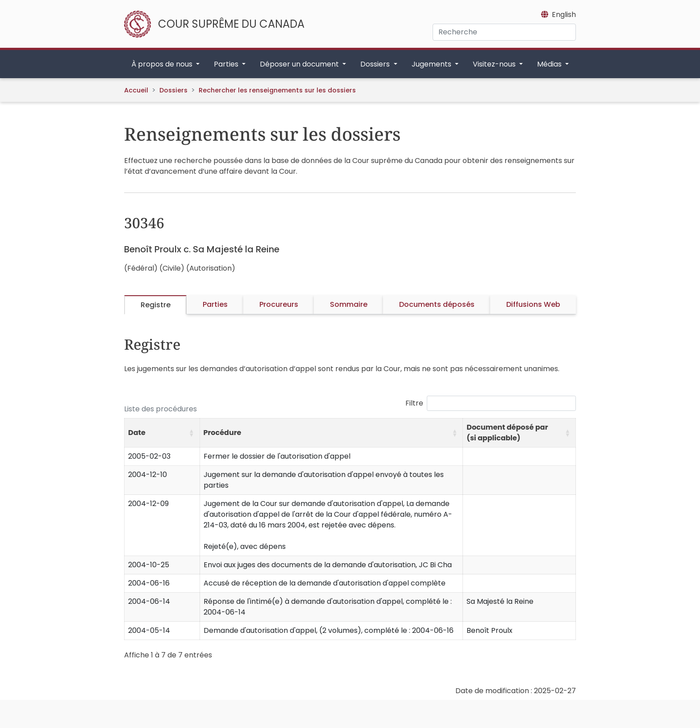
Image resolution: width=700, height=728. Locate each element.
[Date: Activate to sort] (162, 433)
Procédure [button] (223, 433)
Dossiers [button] (376, 64)
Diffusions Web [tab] (533, 304)
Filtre (414, 403)
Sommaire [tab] (349, 304)
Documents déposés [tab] (437, 304)
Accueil (136, 90)
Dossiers (173, 90)
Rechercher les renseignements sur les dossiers (277, 90)
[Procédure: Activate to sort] (331, 433)
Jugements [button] (432, 64)
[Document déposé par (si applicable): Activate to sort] (519, 433)
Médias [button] (550, 64)
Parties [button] (227, 64)
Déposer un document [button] (300, 64)
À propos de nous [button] (163, 64)
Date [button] (137, 433)
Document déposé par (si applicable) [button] (507, 433)
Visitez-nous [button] (495, 64)
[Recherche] (504, 32)
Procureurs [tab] (279, 304)
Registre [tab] (156, 305)
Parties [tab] (215, 304)
